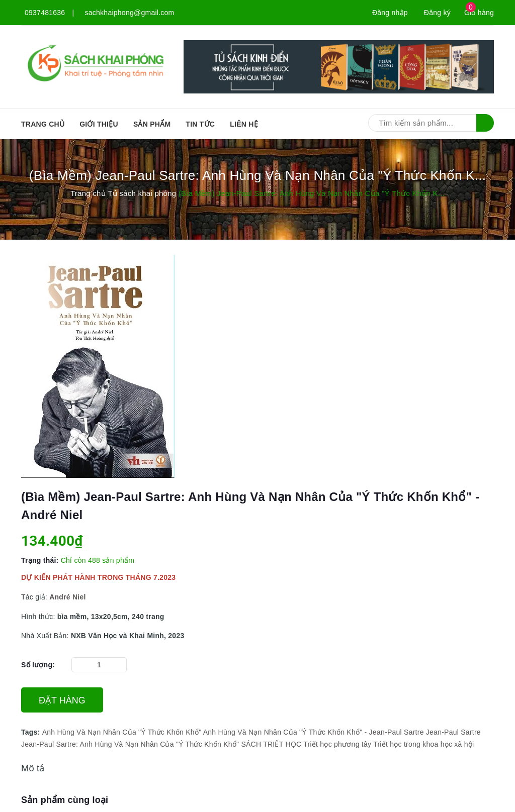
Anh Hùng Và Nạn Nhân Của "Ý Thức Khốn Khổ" (122, 732)
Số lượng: (38, 665)
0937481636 (45, 13)
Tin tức (200, 124)
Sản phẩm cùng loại (65, 800)
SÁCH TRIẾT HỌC (271, 744)
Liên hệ (244, 124)
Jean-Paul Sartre (453, 732)
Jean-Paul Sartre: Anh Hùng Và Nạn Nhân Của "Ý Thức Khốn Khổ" (130, 744)
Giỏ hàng (479, 13)
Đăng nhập (390, 13)
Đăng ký (437, 13)
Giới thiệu (99, 124)
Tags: (32, 732)
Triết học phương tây (337, 744)
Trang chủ (43, 124)
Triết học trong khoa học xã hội (423, 744)
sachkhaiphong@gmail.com (130, 13)
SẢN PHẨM (152, 124)
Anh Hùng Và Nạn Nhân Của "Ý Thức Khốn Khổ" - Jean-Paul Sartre (314, 732)
